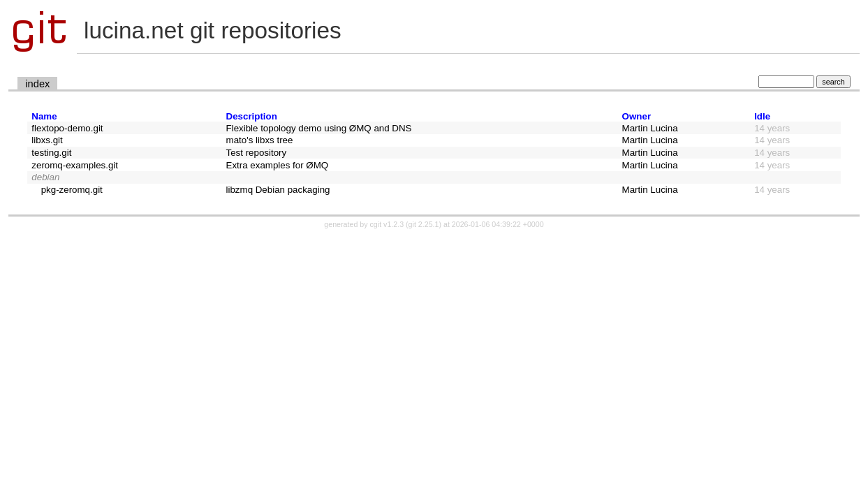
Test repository (257, 153)
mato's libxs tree (260, 140)
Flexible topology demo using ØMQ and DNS (319, 128)
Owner (637, 116)
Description (252, 116)
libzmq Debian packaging (278, 190)
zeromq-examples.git (75, 165)
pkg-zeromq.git (72, 190)
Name (44, 116)
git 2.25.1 (424, 224)
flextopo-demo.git (67, 128)
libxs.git (47, 140)
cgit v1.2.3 (387, 224)
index (37, 84)
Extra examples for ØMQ (278, 165)
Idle (762, 116)
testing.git (51, 153)
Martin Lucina (650, 128)
